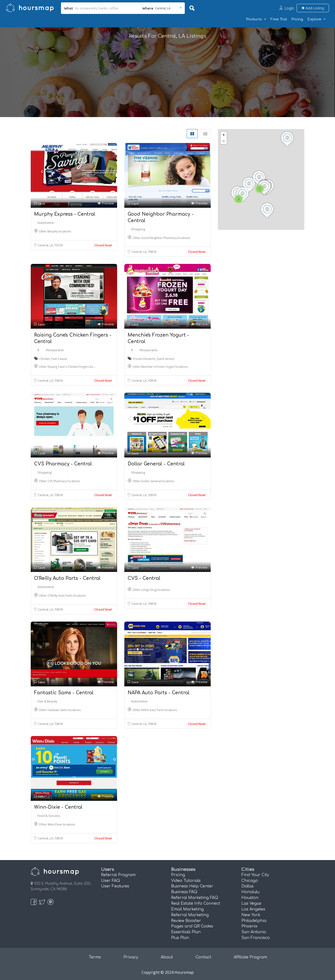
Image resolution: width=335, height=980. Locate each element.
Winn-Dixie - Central (58, 807)
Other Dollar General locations (153, 481)
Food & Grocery (49, 816)
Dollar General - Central (156, 464)
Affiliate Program (250, 957)
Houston (250, 898)
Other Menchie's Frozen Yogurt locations (160, 367)
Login (289, 8)
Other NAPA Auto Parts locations (155, 710)
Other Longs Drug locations (151, 590)
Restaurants (55, 350)
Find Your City (255, 875)
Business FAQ (184, 892)
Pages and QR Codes (192, 926)
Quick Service (165, 359)
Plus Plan (180, 938)
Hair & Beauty (47, 701)
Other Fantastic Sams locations (60, 710)
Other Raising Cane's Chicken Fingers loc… (67, 367)
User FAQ (111, 881)
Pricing (297, 19)
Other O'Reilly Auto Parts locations (62, 596)
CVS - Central (144, 578)
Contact (203, 957)
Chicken (45, 359)
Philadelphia (254, 921)
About (167, 957)
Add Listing (313, 8)
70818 (152, 252)
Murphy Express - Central (65, 214)
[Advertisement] (167, 83)
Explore (314, 19)
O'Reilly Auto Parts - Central (67, 578)
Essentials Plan (186, 932)
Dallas (248, 886)
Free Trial (279, 19)
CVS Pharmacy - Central (63, 464)
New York (251, 915)
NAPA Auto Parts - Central (159, 693)
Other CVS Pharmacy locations (59, 481)
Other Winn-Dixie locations (57, 824)
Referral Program (118, 875)
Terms (95, 957)
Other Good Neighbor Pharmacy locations (161, 238)
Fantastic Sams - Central (64, 693)
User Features (115, 886)
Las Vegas (251, 903)
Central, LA (46, 245)
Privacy (131, 957)
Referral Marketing (190, 915)
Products (254, 19)
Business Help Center (192, 886)
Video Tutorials (186, 881)
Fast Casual (59, 359)
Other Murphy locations (55, 231)
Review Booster (186, 921)
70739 (58, 245)
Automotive (46, 223)
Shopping (138, 229)
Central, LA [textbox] (163, 8)
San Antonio (254, 932)
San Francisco (256, 938)
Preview (106, 203)
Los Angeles (253, 909)
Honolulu (250, 892)
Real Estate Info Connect (196, 903)
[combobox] (162, 8)
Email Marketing (187, 909)
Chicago (250, 881)
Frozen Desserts (144, 359)
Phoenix (249, 926)
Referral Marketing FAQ (195, 898)
